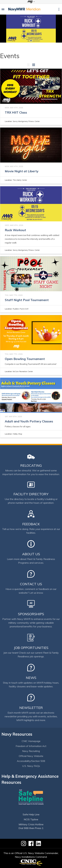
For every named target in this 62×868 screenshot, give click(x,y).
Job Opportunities (31, 648)
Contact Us (31, 584)
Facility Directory (31, 494)
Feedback (31, 524)
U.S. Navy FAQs (31, 766)
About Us (31, 554)
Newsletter (31, 708)
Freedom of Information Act (31, 746)
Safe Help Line (31, 814)
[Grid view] (34, 65)
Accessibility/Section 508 (31, 761)
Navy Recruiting (31, 751)
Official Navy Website (31, 756)
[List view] (28, 65)
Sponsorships (31, 614)
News (31, 678)
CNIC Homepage (31, 741)
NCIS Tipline (31, 819)
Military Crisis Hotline (31, 824)
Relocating (31, 465)
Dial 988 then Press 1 (31, 828)
